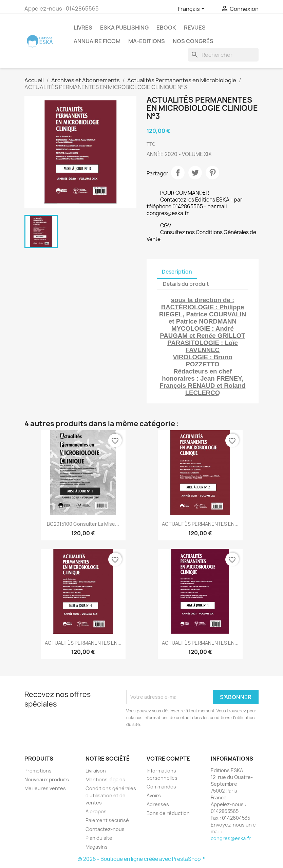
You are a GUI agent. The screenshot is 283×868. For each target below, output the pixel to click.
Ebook (166, 28)
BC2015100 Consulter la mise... (83, 524)
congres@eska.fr (231, 838)
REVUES (195, 28)
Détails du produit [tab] (186, 284)
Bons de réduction (168, 813)
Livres (83, 28)
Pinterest (212, 173)
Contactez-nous (105, 829)
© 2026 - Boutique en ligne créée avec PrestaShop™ (142, 859)
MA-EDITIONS (147, 41)
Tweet (195, 173)
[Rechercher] (223, 55)
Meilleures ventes (45, 788)
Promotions (38, 771)
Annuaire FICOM (97, 41)
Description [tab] (177, 272)
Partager (178, 173)
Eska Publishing (124, 28)
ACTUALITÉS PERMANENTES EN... (200, 524)
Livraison (96, 771)
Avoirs (154, 795)
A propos (96, 811)
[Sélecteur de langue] (192, 9)
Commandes (161, 787)
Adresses (158, 804)
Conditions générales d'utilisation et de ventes (111, 795)
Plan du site (99, 838)
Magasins (97, 847)
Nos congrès (193, 41)
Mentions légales (105, 779)
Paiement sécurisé (107, 820)
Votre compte (168, 759)
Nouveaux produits (47, 779)
